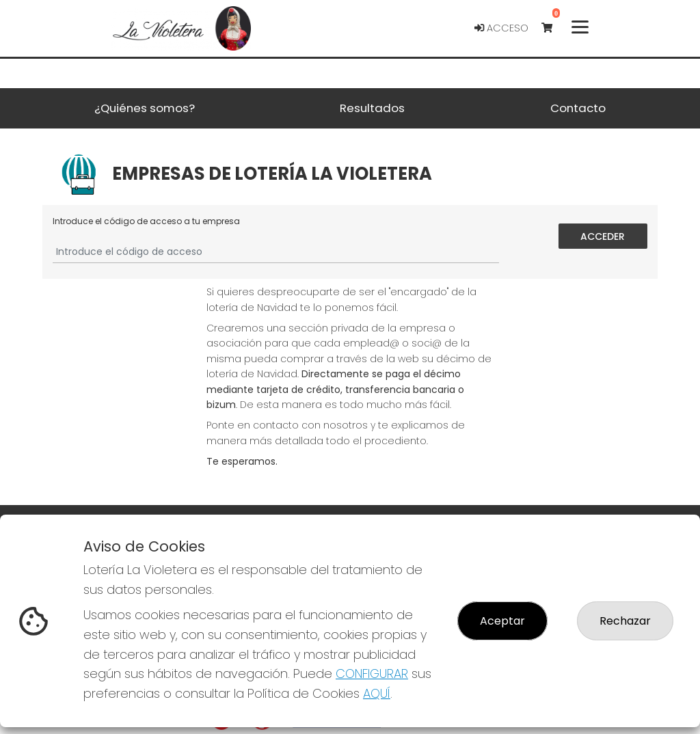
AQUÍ (377, 693)
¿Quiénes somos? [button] (145, 108)
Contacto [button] (578, 108)
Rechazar (625, 621)
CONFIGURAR (372, 674)
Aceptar (502, 621)
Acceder (603, 236)
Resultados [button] (372, 108)
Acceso (501, 28)
